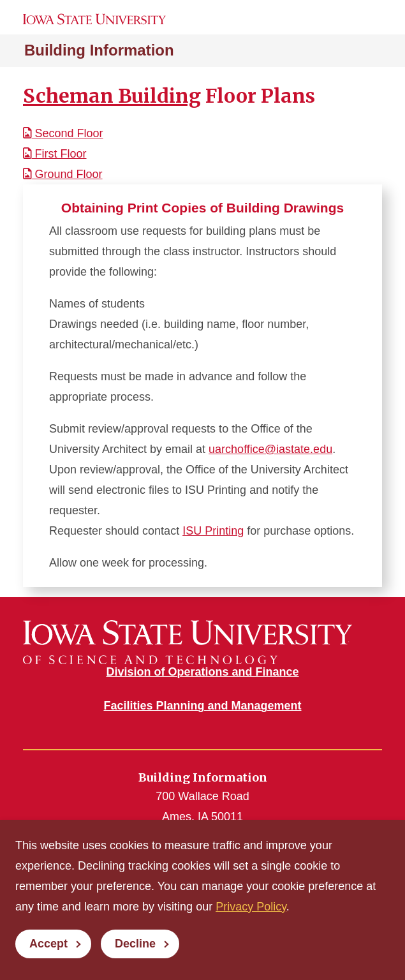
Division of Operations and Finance (202, 672)
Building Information (99, 50)
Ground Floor (63, 174)
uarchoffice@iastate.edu (270, 449)
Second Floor (63, 133)
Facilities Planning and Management (202, 706)
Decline (135, 944)
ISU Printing (213, 531)
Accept (48, 944)
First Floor (55, 154)
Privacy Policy (251, 907)
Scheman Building (112, 96)
